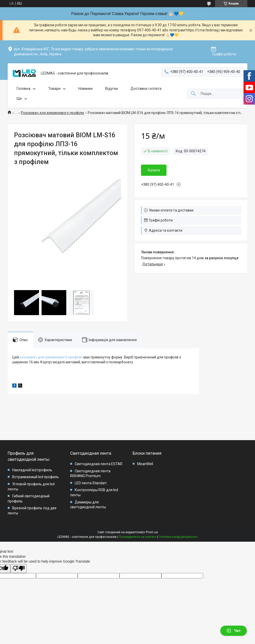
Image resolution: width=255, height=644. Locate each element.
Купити (154, 170)
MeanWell (145, 464)
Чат (234, 631)
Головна (23, 89)
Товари (54, 89)
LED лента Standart (91, 483)
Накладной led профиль (32, 470)
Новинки (85, 89)
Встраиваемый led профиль (36, 477)
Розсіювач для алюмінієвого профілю (53, 113)
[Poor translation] (19, 569)
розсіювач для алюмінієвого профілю (51, 357)
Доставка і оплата (146, 89)
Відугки (112, 89)
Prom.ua (152, 532)
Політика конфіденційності (178, 537)
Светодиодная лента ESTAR (99, 464)
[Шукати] (193, 94)
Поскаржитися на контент (138, 537)
